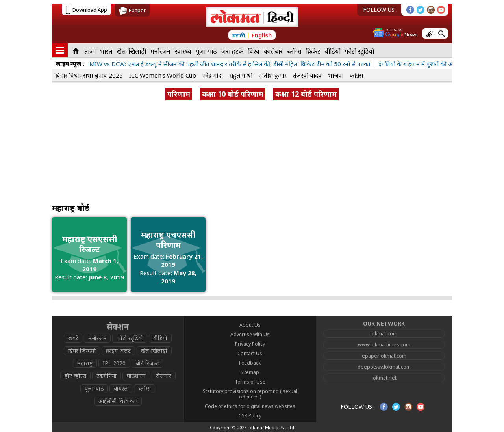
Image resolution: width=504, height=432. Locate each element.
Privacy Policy (250, 344)
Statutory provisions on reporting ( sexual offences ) (250, 394)
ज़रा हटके (233, 51)
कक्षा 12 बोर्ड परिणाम (306, 94)
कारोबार (273, 51)
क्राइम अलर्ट (118, 351)
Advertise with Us (250, 334)
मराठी (239, 35)
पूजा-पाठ (206, 51)
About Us (250, 325)
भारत (106, 51)
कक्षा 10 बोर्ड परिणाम (233, 94)
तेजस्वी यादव (307, 75)
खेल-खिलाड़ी (131, 51)
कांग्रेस (356, 75)
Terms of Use (250, 382)
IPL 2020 (114, 363)
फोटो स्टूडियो (359, 51)
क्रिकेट (313, 51)
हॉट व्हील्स (75, 376)
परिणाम (179, 94)
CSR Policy (250, 416)
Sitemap (250, 372)
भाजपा (336, 75)
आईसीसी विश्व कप (118, 401)
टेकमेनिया (107, 376)
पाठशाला (136, 376)
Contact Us (250, 353)
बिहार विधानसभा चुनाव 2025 (89, 75)
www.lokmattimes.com (384, 344)
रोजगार (164, 376)
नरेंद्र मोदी (213, 75)
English (262, 35)
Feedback (250, 363)
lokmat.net (384, 378)
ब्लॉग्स (294, 51)
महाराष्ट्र (85, 363)
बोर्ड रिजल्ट (147, 363)
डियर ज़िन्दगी (82, 351)
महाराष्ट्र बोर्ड (71, 208)
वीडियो (333, 51)
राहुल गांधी (241, 75)
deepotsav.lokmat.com (384, 367)
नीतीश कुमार (273, 75)
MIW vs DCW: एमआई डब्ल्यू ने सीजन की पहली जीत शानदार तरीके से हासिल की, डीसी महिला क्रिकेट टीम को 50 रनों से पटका (230, 64)
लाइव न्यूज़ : (70, 63)
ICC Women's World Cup (163, 75)
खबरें (73, 338)
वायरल (121, 388)
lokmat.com (384, 333)
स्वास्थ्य (183, 51)
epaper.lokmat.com (384, 356)
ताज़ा (90, 51)
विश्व (254, 51)
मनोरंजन (160, 51)
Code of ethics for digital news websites (250, 406)
